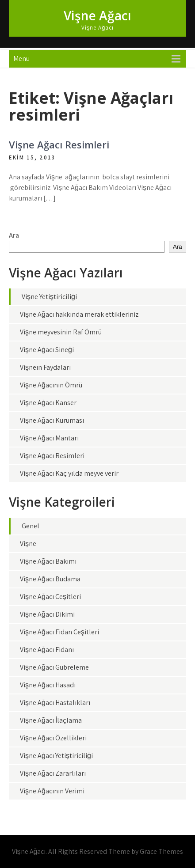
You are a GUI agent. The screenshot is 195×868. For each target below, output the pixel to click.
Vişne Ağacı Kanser (48, 403)
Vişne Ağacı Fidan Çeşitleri (59, 632)
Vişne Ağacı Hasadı (48, 685)
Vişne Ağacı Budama (50, 579)
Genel (31, 526)
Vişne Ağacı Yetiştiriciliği (56, 756)
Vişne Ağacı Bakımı (48, 561)
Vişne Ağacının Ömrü (51, 385)
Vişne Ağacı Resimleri (59, 144)
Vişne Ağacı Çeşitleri (50, 597)
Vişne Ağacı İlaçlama (51, 720)
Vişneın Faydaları (45, 367)
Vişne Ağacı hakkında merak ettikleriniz (79, 314)
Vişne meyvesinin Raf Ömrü (61, 332)
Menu (21, 59)
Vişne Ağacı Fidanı (47, 650)
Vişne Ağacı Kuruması (52, 420)
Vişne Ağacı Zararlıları (53, 773)
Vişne (28, 544)
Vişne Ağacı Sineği (47, 350)
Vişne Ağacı (97, 15)
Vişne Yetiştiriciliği (49, 297)
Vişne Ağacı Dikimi (47, 614)
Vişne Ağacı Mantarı (49, 438)
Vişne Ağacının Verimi (52, 791)
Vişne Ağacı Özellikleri (53, 738)
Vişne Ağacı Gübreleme (54, 667)
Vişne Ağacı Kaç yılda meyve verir (69, 473)
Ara (14, 235)
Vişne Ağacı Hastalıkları (55, 703)
